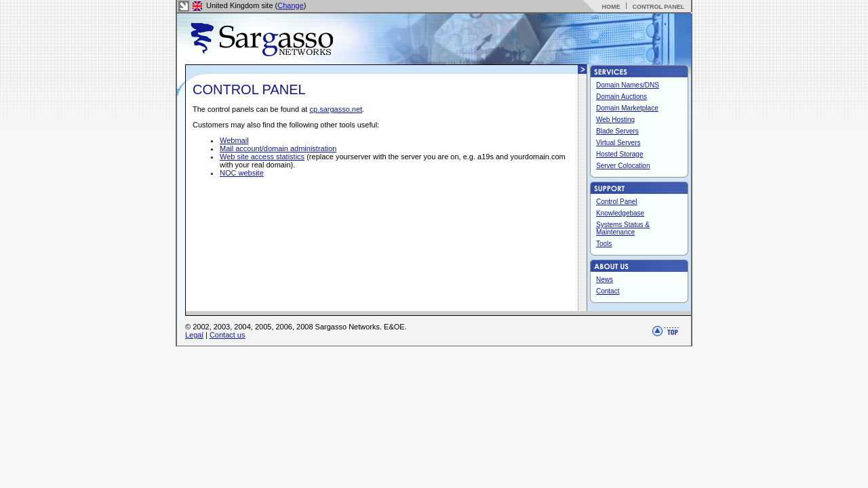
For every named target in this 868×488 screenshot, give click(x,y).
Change (291, 5)
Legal (194, 335)
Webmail (234, 140)
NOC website (242, 173)
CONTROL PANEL (658, 7)
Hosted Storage (620, 154)
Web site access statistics (262, 157)
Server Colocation (623, 166)
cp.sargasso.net (336, 109)
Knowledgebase (620, 213)
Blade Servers (617, 131)
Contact (608, 291)
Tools (604, 244)
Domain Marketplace (627, 108)
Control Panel (617, 202)
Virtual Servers (618, 143)
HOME (611, 7)
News (605, 280)
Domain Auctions (622, 97)
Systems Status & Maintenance (623, 228)
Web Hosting (615, 120)
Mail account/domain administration (278, 148)
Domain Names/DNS (628, 85)
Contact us (228, 335)
